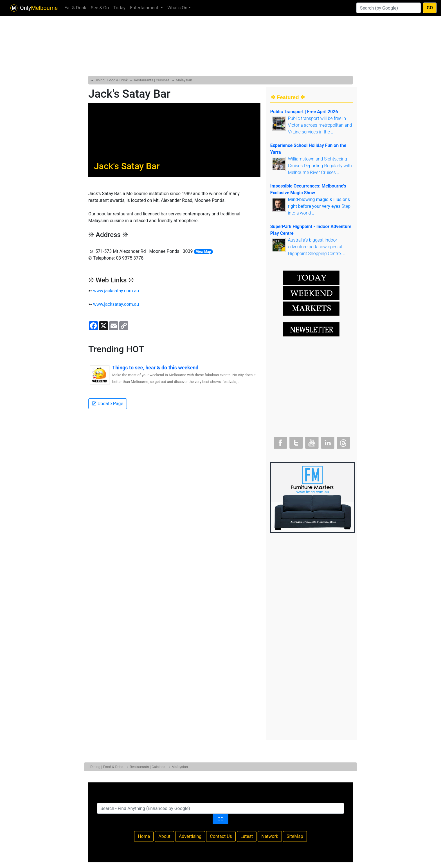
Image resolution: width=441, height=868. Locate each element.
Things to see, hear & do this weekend (155, 368)
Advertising (190, 836)
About (164, 836)
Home (144, 836)
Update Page (108, 404)
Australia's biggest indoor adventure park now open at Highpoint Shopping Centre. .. (317, 247)
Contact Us (221, 836)
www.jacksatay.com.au (116, 291)
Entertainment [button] (145, 8)
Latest (247, 836)
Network (270, 836)
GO (430, 8)
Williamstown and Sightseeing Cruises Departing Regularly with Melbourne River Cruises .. (320, 166)
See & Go (100, 8)
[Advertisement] (220, 34)
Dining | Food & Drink (111, 80)
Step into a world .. (319, 206)
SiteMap (295, 836)
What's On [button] (177, 8)
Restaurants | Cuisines (152, 80)
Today (119, 8)
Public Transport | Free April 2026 (304, 112)
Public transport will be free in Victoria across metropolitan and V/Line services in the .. (320, 125)
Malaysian (184, 80)
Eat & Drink (75, 8)
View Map (203, 252)
